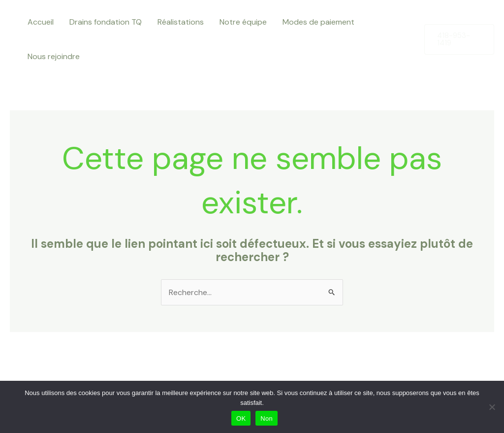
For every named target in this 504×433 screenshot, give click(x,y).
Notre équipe (243, 22)
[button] (459, 39)
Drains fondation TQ (106, 22)
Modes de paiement (318, 22)
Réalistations (181, 22)
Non (267, 418)
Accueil (41, 22)
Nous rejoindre (54, 56)
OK (241, 418)
